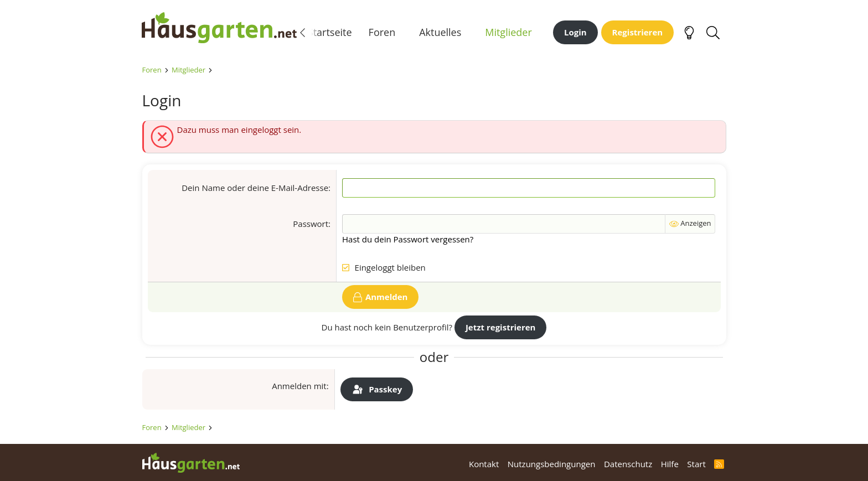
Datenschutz (628, 464)
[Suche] (713, 33)
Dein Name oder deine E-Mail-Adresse (255, 189)
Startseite (330, 33)
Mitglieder (508, 33)
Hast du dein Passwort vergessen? (408, 241)
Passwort (311, 225)
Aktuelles (440, 33)
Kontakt (484, 464)
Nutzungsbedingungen (552, 464)
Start (696, 464)
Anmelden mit (299, 387)
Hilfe (670, 464)
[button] (404, 33)
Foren (382, 33)
